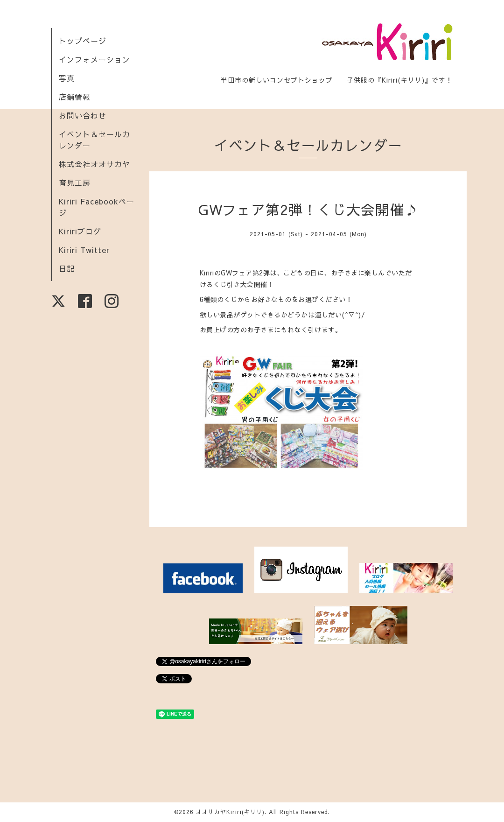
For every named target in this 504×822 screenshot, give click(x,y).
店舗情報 (75, 97)
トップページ (83, 41)
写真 (67, 78)
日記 (67, 268)
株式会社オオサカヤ (94, 164)
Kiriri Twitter (84, 250)
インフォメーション (94, 59)
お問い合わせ (83, 115)
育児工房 (75, 183)
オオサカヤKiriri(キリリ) (230, 812)
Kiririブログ (80, 231)
